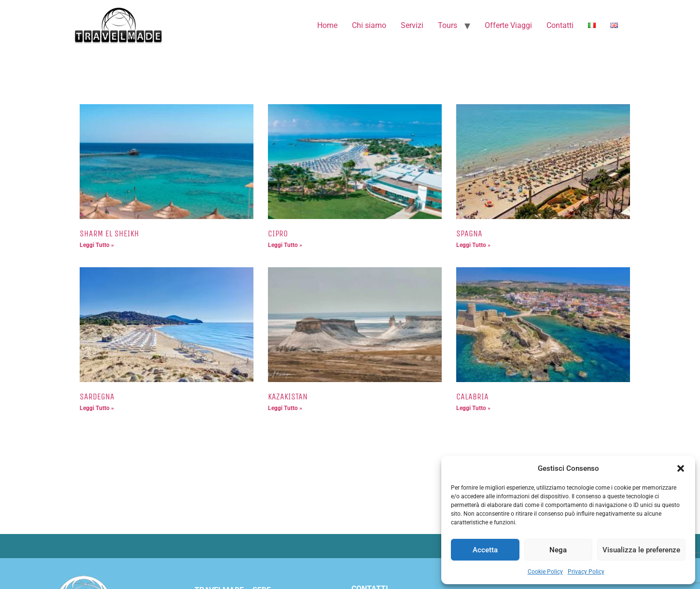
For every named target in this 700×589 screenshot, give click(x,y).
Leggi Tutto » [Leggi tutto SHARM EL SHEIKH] (97, 245)
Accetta (485, 550)
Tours (448, 25)
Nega (558, 550)
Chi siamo (369, 25)
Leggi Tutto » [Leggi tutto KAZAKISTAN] (285, 408)
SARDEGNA (97, 397)
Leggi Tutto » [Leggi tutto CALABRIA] (473, 408)
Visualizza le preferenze (641, 550)
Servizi (412, 25)
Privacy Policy (586, 572)
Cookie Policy (545, 572)
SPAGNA (469, 233)
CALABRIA (472, 397)
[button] (681, 468)
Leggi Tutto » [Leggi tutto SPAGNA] (473, 245)
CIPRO (278, 233)
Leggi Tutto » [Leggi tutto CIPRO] (285, 245)
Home (327, 25)
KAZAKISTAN (288, 397)
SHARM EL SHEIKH (109, 233)
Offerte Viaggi (508, 25)
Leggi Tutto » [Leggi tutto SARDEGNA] (97, 408)
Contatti (560, 25)
